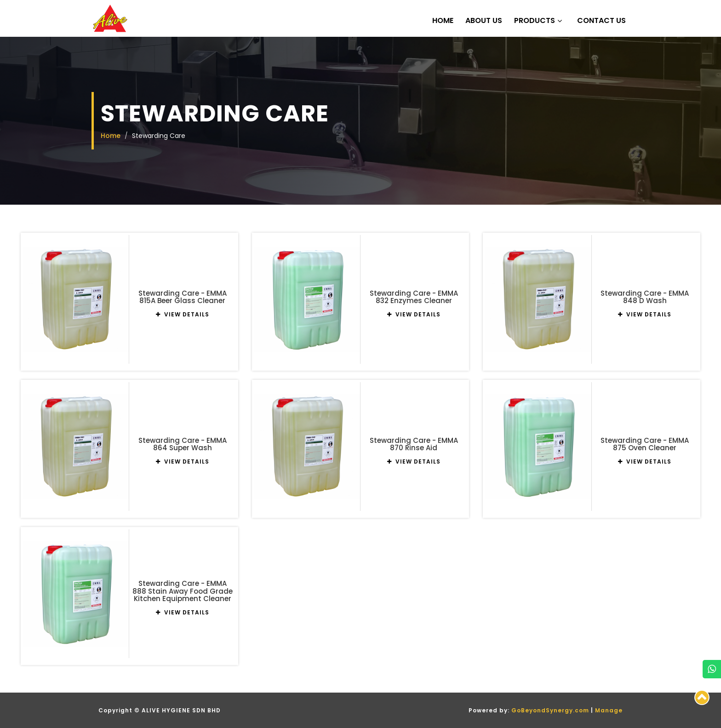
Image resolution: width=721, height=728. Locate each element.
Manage (609, 710)
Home (443, 21)
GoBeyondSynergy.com (550, 710)
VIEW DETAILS (183, 314)
